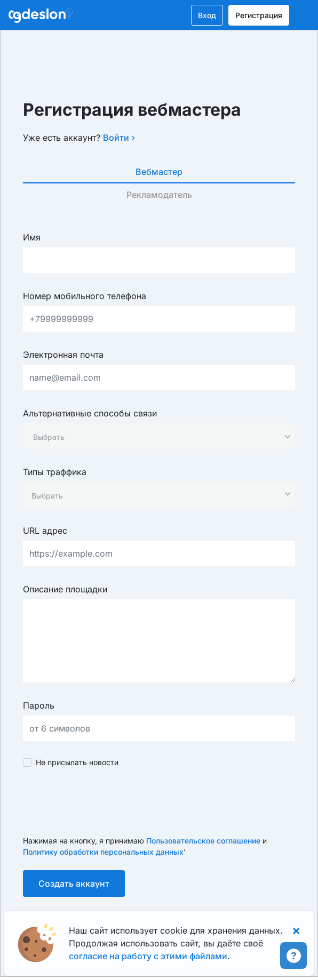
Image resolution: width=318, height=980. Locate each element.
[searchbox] (154, 496)
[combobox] (159, 436)
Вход (207, 15)
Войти (119, 138)
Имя (32, 237)
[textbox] (49, 437)
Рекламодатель (159, 195)
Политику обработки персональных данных (103, 852)
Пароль (39, 705)
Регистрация (259, 15)
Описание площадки (65, 589)
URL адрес (45, 531)
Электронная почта (63, 355)
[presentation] (104, 801)
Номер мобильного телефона (85, 296)
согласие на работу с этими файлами (148, 956)
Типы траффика (55, 472)
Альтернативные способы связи (90, 413)
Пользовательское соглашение (203, 841)
